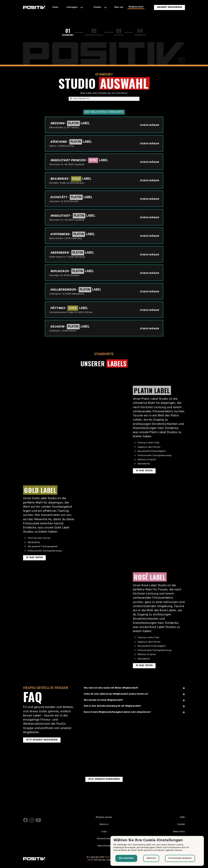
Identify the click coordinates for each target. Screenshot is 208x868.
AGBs (182, 817)
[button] (74, 7)
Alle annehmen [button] (126, 858)
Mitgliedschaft (136, 7)
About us (104, 825)
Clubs (104, 832)
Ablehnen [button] (151, 858)
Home (55, 7)
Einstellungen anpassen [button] (180, 858)
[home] (34, 7)
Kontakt (181, 825)
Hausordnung (104, 846)
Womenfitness (104, 839)
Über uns (119, 7)
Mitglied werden (104, 817)
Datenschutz (179, 832)
